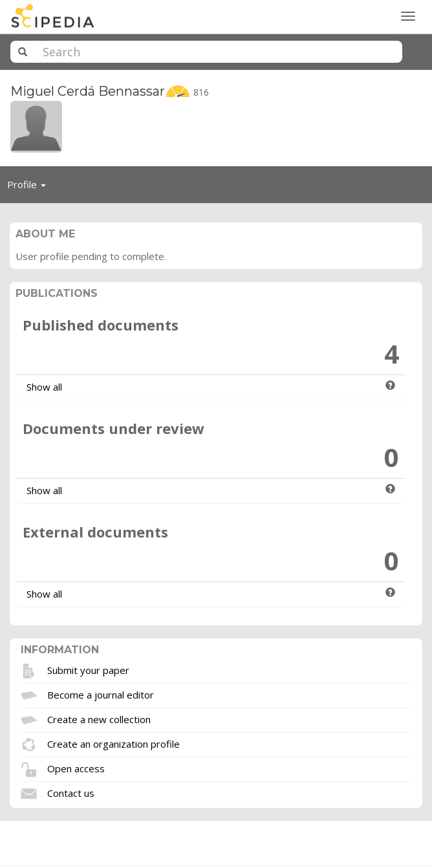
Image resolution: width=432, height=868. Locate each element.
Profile (30, 188)
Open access (76, 768)
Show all (44, 387)
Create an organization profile (113, 743)
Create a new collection (99, 719)
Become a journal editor (101, 694)
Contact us (71, 792)
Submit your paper (88, 669)
